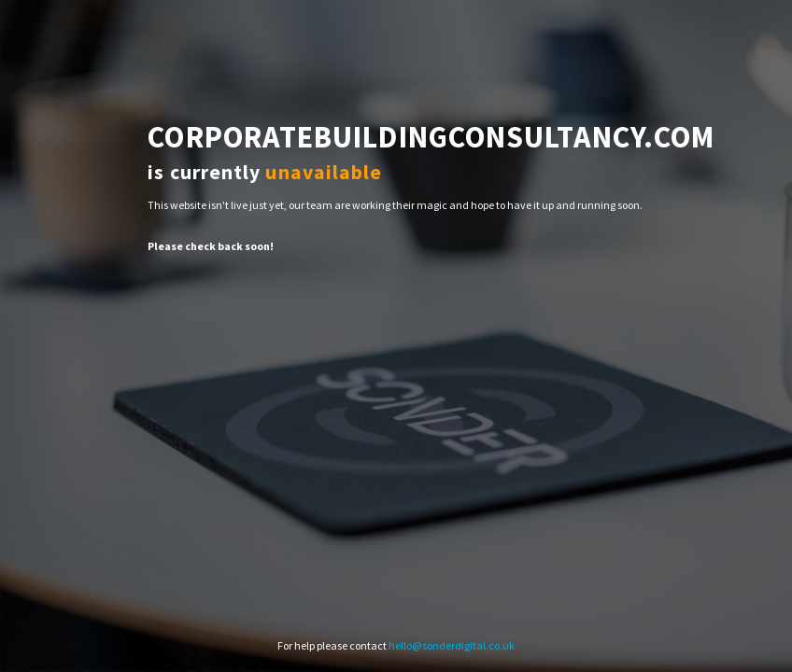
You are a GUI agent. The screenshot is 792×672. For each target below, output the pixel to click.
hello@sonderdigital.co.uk (452, 645)
